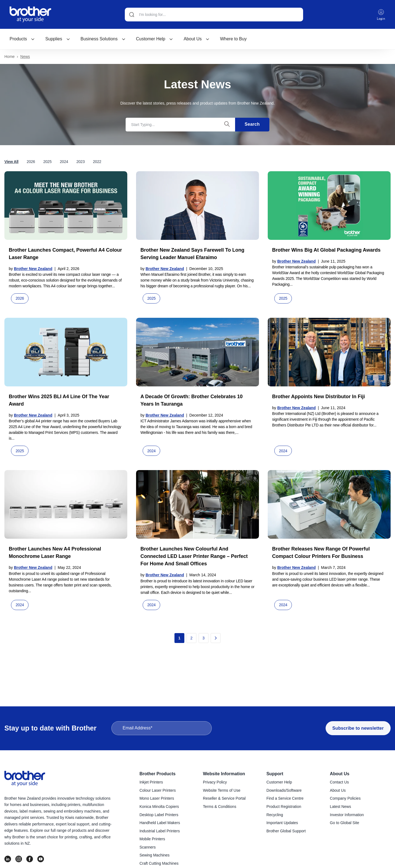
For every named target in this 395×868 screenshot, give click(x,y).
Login (381, 15)
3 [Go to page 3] (204, 638)
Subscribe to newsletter (358, 728)
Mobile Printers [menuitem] (152, 839)
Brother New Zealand (33, 269)
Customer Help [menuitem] (279, 782)
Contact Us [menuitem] (339, 782)
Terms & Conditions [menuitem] (220, 807)
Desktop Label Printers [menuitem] (159, 815)
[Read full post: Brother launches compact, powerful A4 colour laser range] (66, 206)
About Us (197, 39)
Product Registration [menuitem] (284, 807)
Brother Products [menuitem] (157, 774)
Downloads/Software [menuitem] (284, 791)
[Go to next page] (216, 638)
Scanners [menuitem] (147, 847)
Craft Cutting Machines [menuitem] (159, 864)
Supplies (58, 39)
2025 (47, 162)
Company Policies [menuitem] (345, 799)
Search (252, 124)
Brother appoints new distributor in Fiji (318, 397)
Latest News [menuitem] (341, 807)
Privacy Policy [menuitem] (215, 782)
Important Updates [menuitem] (282, 823)
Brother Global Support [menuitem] (286, 831)
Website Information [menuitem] (224, 774)
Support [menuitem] (275, 774)
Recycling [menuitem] (275, 815)
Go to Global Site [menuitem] (345, 823)
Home (9, 57)
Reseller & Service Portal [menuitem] (224, 799)
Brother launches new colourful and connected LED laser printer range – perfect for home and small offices (194, 557)
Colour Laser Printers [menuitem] (157, 791)
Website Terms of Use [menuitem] (222, 791)
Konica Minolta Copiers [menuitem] (159, 807)
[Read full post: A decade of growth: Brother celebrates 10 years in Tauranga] (198, 352)
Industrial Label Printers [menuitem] (160, 831)
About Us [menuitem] (340, 774)
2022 (97, 162)
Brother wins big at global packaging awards (326, 250)
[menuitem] (22, 39)
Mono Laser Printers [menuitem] (157, 799)
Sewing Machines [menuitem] (154, 855)
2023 (80, 162)
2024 (64, 162)
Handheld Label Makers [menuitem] (160, 823)
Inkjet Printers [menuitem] (151, 782)
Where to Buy (233, 39)
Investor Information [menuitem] (347, 815)
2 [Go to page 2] (191, 638)
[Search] (214, 15)
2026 (31, 162)
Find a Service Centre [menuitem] (285, 799)
